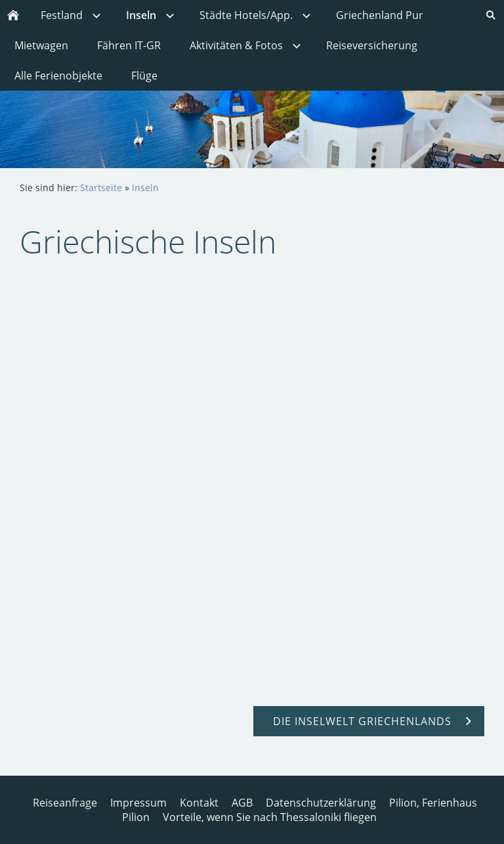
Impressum (138, 803)
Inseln (145, 188)
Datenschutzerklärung (321, 803)
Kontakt (199, 803)
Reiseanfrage (65, 803)
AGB (242, 803)
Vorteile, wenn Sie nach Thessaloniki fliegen (270, 817)
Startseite (101, 188)
